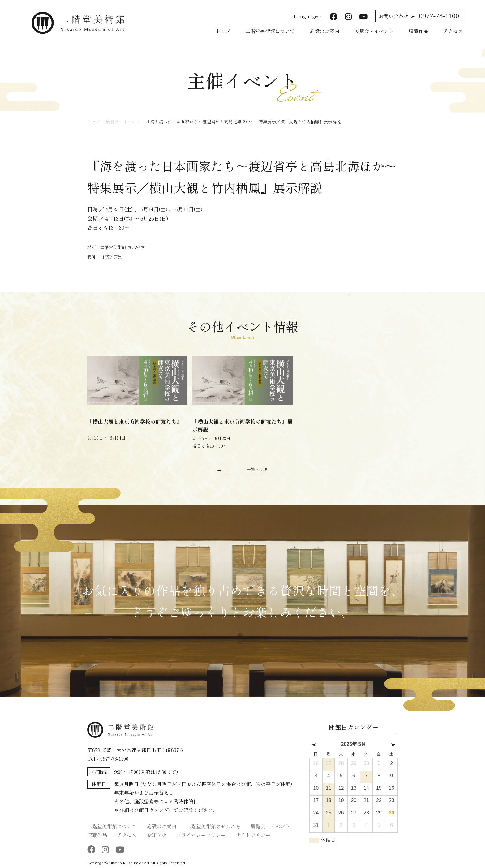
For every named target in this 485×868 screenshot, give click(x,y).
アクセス (453, 31)
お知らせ (157, 834)
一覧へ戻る (257, 469)
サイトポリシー (253, 834)
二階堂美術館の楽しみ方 (213, 825)
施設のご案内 (324, 31)
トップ (223, 31)
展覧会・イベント (374, 31)
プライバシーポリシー (201, 834)
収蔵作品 (418, 31)
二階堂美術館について (270, 31)
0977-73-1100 (419, 16)
